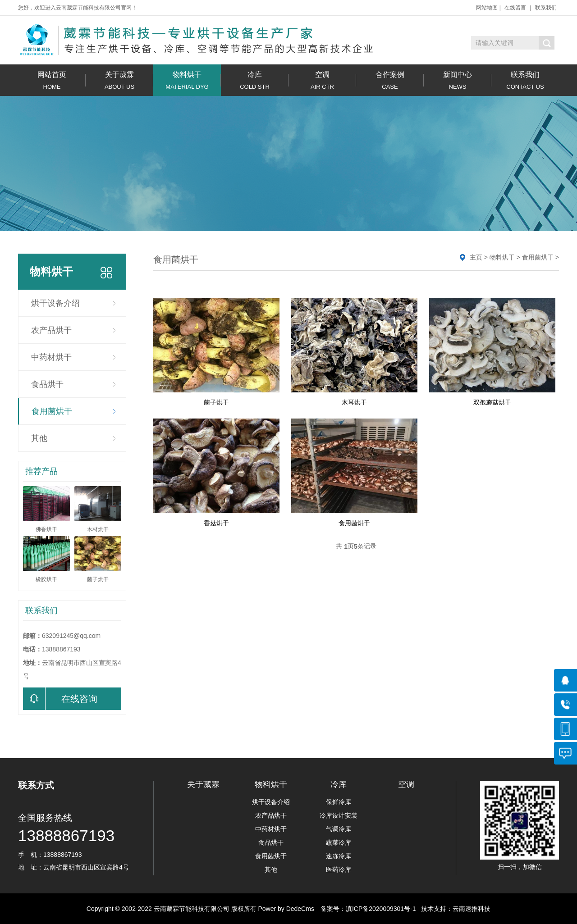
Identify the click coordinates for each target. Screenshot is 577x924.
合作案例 (390, 80)
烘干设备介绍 (55, 303)
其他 (39, 438)
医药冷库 (339, 869)
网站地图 (487, 8)
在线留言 (515, 8)
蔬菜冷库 (339, 842)
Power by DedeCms (286, 909)
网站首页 (52, 80)
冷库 (255, 80)
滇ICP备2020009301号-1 (381, 909)
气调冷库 (339, 829)
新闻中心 (458, 80)
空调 (322, 80)
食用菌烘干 (52, 411)
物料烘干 (187, 80)
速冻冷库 (339, 856)
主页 (476, 257)
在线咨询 (60, 699)
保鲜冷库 (339, 802)
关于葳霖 (119, 80)
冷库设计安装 (339, 815)
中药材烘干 (51, 357)
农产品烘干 (51, 330)
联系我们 (546, 8)
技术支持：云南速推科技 (453, 909)
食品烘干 (47, 384)
